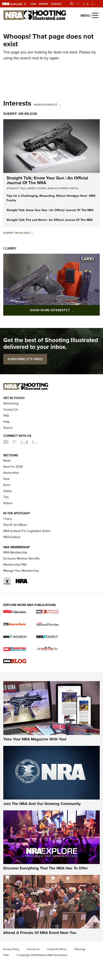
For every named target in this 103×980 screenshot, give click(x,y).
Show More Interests (65, 310)
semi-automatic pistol (63, 188)
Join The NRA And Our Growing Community (42, 804)
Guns (7, 485)
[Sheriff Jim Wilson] (32, 233)
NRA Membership (15, 552)
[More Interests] (58, 105)
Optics (8, 491)
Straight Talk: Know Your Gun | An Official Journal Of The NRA (47, 180)
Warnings (80, 949)
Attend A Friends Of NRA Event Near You (40, 933)
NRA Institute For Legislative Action (27, 531)
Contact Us (11, 410)
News (7, 461)
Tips (6, 497)
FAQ (6, 416)
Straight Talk (16, 188)
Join (33, 4)
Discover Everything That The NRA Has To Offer (46, 868)
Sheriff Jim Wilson (20, 114)
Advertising (11, 403)
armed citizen (37, 188)
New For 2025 (13, 467)
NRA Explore (12, 537)
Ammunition (11, 473)
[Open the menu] (95, 15)
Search (8, 428)
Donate (56, 4)
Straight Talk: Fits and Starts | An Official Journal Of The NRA (50, 220)
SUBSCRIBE (25, 359)
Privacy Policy (11, 949)
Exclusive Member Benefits (22, 559)
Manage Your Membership (21, 571)
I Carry (10, 248)
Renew (44, 4)
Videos (8, 503)
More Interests (45, 105)
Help (6, 422)
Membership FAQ (15, 565)
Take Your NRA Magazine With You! (35, 739)
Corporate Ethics (57, 949)
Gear (7, 479)
